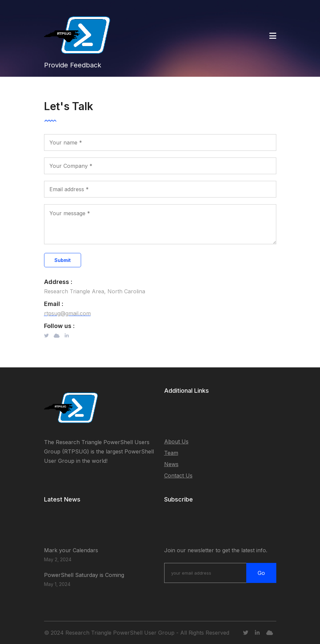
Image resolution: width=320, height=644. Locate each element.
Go (261, 573)
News (171, 464)
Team (171, 453)
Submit (63, 260)
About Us (176, 441)
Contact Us (178, 475)
